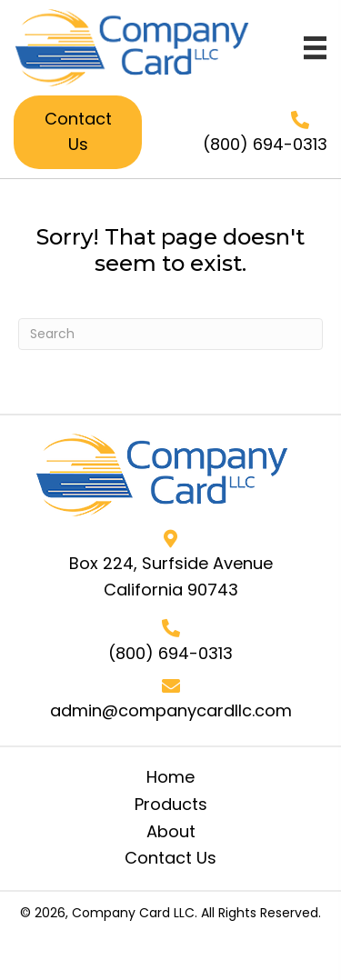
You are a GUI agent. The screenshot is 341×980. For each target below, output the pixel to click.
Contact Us (170, 858)
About (171, 831)
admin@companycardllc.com (171, 710)
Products (171, 804)
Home (170, 777)
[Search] (170, 334)
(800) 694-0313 (265, 144)
